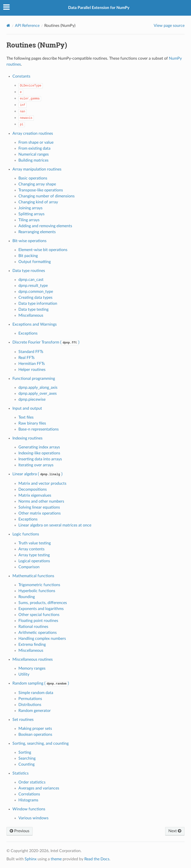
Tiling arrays (29, 220)
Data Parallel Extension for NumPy (99, 8)
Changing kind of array (38, 202)
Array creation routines (33, 133)
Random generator (35, 711)
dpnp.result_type (33, 286)
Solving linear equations (39, 507)
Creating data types (35, 298)
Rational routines (33, 627)
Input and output (27, 408)
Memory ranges (32, 668)
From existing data (34, 148)
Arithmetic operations (38, 633)
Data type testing (33, 309)
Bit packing (28, 256)
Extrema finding (32, 645)
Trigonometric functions (39, 585)
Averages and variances (39, 788)
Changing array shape (37, 184)
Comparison (29, 567)
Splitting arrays (31, 214)
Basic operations (33, 178)
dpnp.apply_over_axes (38, 393)
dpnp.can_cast (31, 280)
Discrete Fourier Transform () (46, 342)
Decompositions (33, 489)
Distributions (30, 705)
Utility (24, 674)
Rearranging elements (37, 232)
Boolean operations (35, 735)
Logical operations (34, 561)
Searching (27, 758)
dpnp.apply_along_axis (38, 388)
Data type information (38, 304)
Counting (26, 764)
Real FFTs (26, 358)
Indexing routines (27, 438)
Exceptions (28, 333)
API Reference (27, 26)
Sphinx (31, 859)
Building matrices (33, 160)
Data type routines (29, 271)
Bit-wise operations (29, 241)
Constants (21, 76)
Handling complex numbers (42, 639)
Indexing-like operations (39, 453)
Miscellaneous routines (33, 659)
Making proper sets (35, 729)
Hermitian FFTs (32, 364)
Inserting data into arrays (40, 459)
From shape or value (36, 142)
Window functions (29, 809)
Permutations (30, 699)
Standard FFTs (31, 352)
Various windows (33, 818)
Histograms (28, 800)
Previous (20, 831)
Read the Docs (97, 859)
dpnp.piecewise (32, 399)
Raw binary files (32, 423)
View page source (169, 26)
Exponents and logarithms (41, 609)
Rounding (27, 597)
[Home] (8, 25)
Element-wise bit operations (43, 250)
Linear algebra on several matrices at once (55, 525)
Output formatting (35, 262)
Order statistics (32, 782)
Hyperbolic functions (37, 591)
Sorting (25, 752)
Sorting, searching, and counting (41, 743)
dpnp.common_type (36, 292)
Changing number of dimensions (47, 196)
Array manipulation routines (37, 169)
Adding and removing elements (45, 226)
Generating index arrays (39, 447)
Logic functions (26, 534)
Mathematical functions (33, 576)
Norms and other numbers (41, 501)
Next (175, 831)
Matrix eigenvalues (35, 495)
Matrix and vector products (42, 483)
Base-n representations (39, 429)
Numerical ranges (34, 154)
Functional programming (34, 379)
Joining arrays (30, 208)
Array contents (31, 549)
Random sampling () (41, 683)
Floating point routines (38, 621)
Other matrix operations (40, 513)
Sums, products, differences (43, 603)
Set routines (23, 720)
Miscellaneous (31, 315)
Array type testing (34, 555)
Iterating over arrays (36, 465)
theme (56, 859)
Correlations (29, 794)
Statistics (21, 773)
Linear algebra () (37, 474)
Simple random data (36, 693)
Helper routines (32, 370)
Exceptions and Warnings (35, 324)
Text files (26, 417)
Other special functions (39, 615)
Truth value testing (35, 543)
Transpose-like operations (41, 190)
